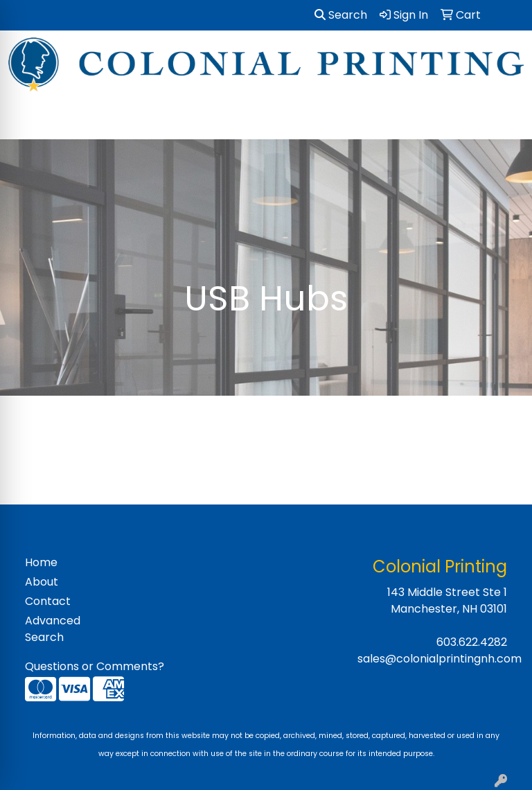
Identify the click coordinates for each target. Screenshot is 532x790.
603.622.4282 (472, 642)
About (42, 582)
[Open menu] (504, 119)
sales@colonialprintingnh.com (440, 659)
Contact (48, 601)
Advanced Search (53, 629)
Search (341, 15)
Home (41, 562)
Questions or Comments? (95, 666)
